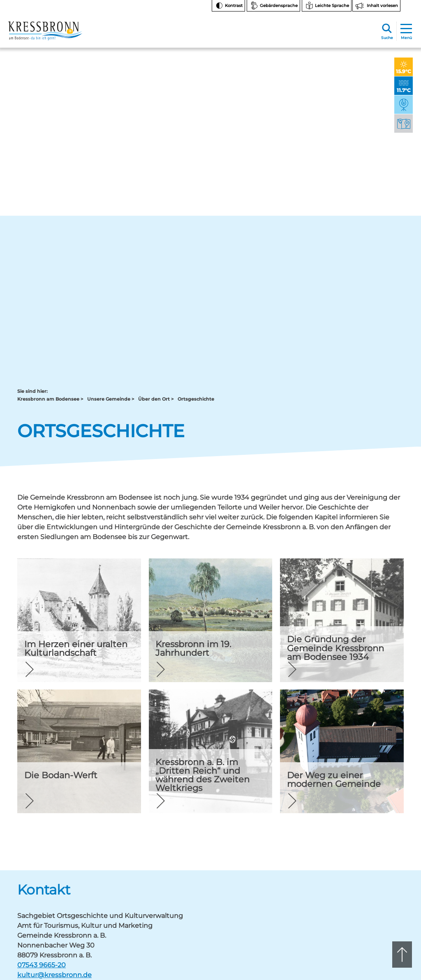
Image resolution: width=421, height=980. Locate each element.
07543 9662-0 (54, 801)
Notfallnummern (375, 809)
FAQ (360, 819)
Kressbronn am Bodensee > (50, 80)
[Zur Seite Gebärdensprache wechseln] (273, 6)
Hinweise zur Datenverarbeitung (378, 846)
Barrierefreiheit (373, 880)
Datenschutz (370, 891)
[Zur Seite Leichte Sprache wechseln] (327, 6)
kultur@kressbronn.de (54, 655)
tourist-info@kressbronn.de (235, 815)
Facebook (372, 794)
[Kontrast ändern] (228, 6)
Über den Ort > (156, 80)
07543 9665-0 (238, 808)
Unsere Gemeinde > (111, 80)
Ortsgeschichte (196, 80)
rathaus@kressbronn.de (47, 815)
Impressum (369, 901)
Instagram (372, 781)
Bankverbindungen (378, 829)
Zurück (35, 703)
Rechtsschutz (371, 860)
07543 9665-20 (42, 645)
